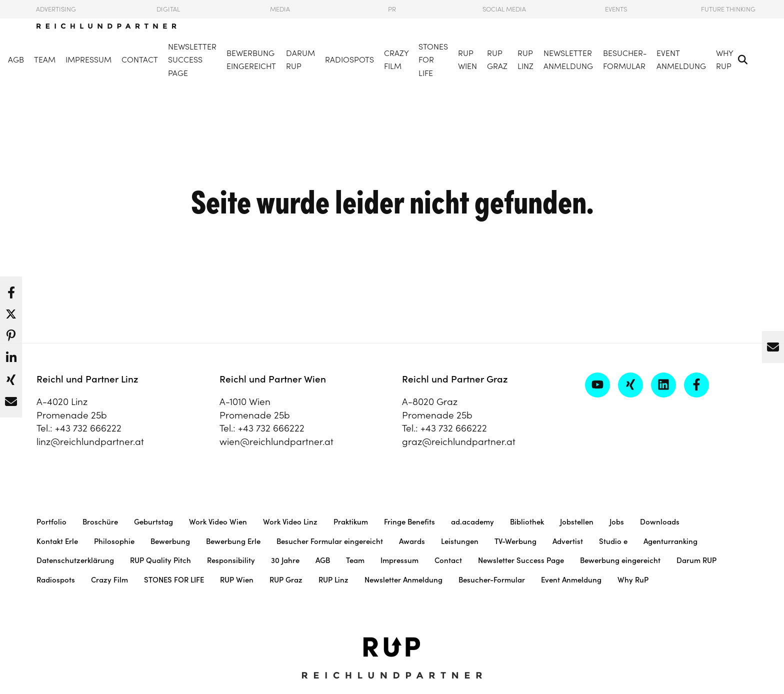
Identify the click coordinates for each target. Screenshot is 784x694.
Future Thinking (728, 9)
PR (392, 9)
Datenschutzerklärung (75, 560)
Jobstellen (577, 522)
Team (45, 59)
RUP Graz (497, 60)
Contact (140, 59)
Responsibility (231, 560)
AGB (16, 59)
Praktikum (351, 522)
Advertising (56, 9)
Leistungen (460, 541)
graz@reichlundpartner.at (459, 441)
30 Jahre (285, 560)
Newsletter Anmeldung (568, 60)
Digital (168, 9)
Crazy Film (396, 60)
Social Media (504, 9)
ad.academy (472, 522)
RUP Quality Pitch (160, 560)
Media (280, 9)
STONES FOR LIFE (433, 60)
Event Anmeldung (681, 60)
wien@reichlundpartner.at (276, 441)
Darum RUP (300, 60)
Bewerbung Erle (233, 541)
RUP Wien (467, 60)
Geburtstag (153, 522)
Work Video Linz (290, 522)
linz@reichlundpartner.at (90, 441)
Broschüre (100, 522)
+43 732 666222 (88, 428)
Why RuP (724, 60)
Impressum (88, 59)
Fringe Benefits (409, 522)
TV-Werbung (515, 541)
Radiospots (349, 59)
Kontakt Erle (57, 541)
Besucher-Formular (625, 60)
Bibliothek (527, 522)
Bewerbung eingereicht (251, 60)
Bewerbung (170, 541)
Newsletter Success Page (192, 60)
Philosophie (114, 541)
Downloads (660, 522)
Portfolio (51, 522)
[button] (11, 290)
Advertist (568, 541)
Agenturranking (670, 541)
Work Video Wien (218, 522)
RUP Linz (525, 60)
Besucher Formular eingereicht (330, 541)
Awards (412, 541)
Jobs (617, 522)
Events (616, 9)
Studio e (613, 541)
